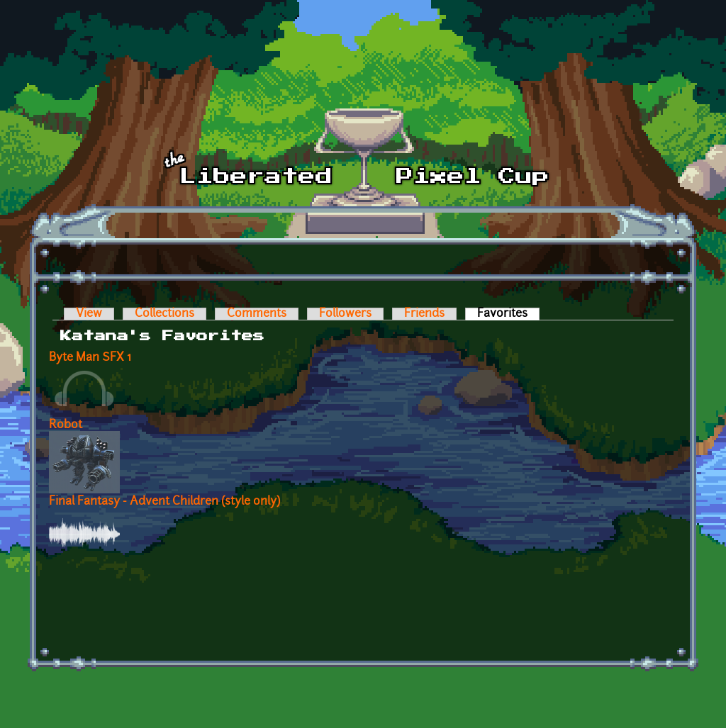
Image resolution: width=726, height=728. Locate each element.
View (89, 314)
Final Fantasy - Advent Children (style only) (164, 502)
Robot (66, 425)
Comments (257, 314)
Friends (424, 314)
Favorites (508, 314)
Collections (164, 314)
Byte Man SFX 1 (90, 358)
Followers (345, 314)
